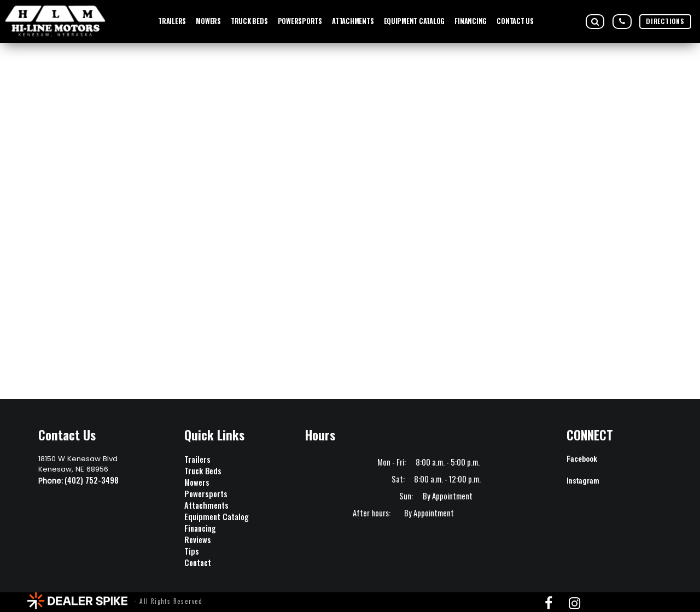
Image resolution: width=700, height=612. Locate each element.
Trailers (197, 459)
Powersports (206, 494)
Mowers (197, 482)
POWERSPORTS (300, 21)
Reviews (198, 540)
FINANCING (471, 21)
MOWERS (208, 21)
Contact (198, 563)
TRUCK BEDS (249, 21)
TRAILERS (172, 21)
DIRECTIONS (665, 21)
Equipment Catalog (217, 517)
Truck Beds (203, 471)
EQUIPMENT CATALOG (415, 21)
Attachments (206, 505)
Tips (192, 551)
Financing (200, 528)
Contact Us (515, 21)
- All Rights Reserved (168, 601)
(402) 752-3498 (92, 480)
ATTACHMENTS (353, 21)
